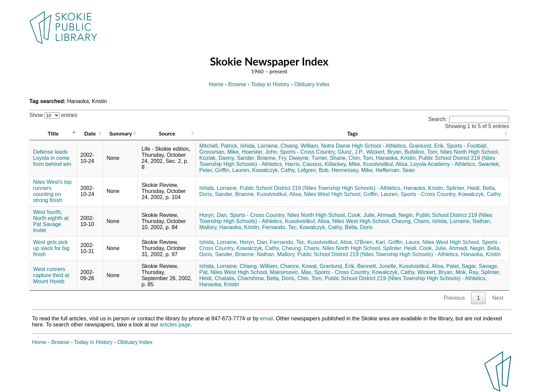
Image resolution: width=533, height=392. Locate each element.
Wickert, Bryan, (385, 152)
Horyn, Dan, (214, 215)
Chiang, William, (300, 146)
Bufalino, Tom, (422, 152)
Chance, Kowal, (299, 266)
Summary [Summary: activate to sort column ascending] (121, 133)
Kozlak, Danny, (217, 158)
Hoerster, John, (260, 152)
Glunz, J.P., (351, 152)
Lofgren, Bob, (314, 170)
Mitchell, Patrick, (219, 146)
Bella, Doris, (281, 278)
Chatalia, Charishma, (240, 278)
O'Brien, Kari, (371, 242)
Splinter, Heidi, (464, 188)
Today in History (270, 84)
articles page (175, 325)
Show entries (53, 115)
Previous (454, 298)
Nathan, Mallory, (276, 254)
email (266, 318)
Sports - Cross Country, (308, 152)
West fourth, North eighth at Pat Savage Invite (51, 221)
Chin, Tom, (362, 158)
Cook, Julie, (362, 215)
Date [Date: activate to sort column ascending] (90, 133)
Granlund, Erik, (427, 146)
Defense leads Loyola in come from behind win (52, 158)
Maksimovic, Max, (291, 272)
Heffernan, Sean (395, 170)
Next (498, 298)
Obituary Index (312, 84)
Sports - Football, (467, 146)
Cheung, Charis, (411, 221)
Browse (237, 84)
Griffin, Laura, (405, 242)
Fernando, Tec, (280, 227)
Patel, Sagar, (462, 266)
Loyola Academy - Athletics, (443, 164)
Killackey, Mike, (343, 164)
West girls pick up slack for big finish (51, 248)
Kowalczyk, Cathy (480, 194)
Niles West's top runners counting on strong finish (52, 191)
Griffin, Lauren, (233, 170)
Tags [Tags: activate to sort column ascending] (353, 133)
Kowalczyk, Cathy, (274, 170)
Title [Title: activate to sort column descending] (53, 133)
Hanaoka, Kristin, (396, 158)
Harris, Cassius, (304, 164)
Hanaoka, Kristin (481, 254)
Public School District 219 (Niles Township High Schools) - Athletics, (321, 188)
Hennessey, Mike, (353, 170)
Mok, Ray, (468, 272)
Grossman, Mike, (220, 152)
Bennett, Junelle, (377, 266)
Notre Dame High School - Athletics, (364, 146)
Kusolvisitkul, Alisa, (386, 164)
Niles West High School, (333, 194)
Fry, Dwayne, (294, 158)
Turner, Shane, (329, 158)
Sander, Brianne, (257, 158)
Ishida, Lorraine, (260, 146)
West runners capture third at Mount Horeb (51, 275)
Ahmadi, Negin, (396, 215)
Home (216, 84)
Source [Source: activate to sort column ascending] (167, 133)
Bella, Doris (359, 227)
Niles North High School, (470, 152)
